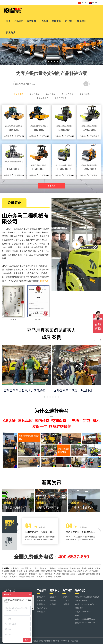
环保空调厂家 (22, 574)
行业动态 (53, 601)
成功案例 (31, 21)
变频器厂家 (62, 571)
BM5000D (89, 167)
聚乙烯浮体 (72, 571)
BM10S (39, 128)
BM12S (14, 128)
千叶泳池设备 (63, 568)
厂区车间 (44, 21)
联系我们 (82, 21)
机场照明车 (51, 94)
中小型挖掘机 (43, 98)
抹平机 (19, 247)
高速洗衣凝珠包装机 (26, 577)
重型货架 (49, 574)
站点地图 (75, 641)
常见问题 (53, 604)
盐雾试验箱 (52, 568)
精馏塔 (13, 571)
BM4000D (64, 167)
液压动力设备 (68, 94)
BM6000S (89, 128)
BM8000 (64, 128)
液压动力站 (32, 244)
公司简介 (66, 597)
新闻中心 (56, 21)
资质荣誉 (66, 604)
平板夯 (42, 244)
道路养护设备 (60, 98)
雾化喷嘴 (57, 574)
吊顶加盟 (49, 577)
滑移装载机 (85, 94)
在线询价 (8, 136)
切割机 (11, 247)
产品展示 (19, 21)
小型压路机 (18, 94)
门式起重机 (13, 577)
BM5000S (39, 167)
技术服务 (12, 574)
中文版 (82, 3)
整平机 (26, 247)
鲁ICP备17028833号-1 (62, 641)
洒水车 (41, 574)
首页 (8, 21)
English (93, 3)
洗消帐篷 (43, 568)
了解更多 (18, 136)
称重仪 (91, 568)
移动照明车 (34, 94)
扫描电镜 (65, 574)
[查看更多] (45, 281)
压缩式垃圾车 (34, 571)
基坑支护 (57, 577)
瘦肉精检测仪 (22, 571)
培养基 (84, 568)
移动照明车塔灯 (19, 244)
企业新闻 (53, 597)
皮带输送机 (15, 568)
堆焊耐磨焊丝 (83, 571)
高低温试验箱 (75, 568)
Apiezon (73, 574)
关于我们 (69, 21)
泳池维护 (81, 574)
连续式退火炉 (26, 568)
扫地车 (35, 568)
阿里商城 (11, 33)
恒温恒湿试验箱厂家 (48, 571)
